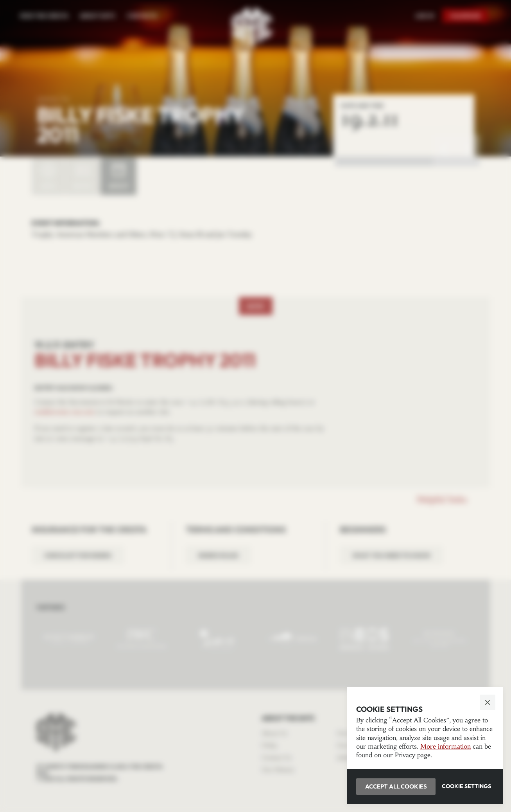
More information (446, 746)
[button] (255, 406)
